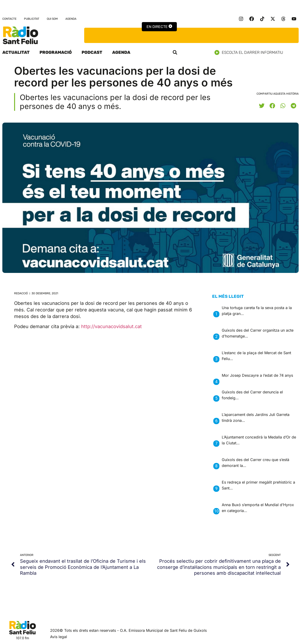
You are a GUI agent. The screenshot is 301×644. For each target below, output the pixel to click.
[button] (175, 52)
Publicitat (32, 19)
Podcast (92, 52)
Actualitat (16, 52)
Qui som (52, 19)
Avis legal (59, 637)
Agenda (71, 19)
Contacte (9, 19)
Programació (56, 52)
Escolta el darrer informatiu (251, 52)
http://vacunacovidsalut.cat (111, 326)
